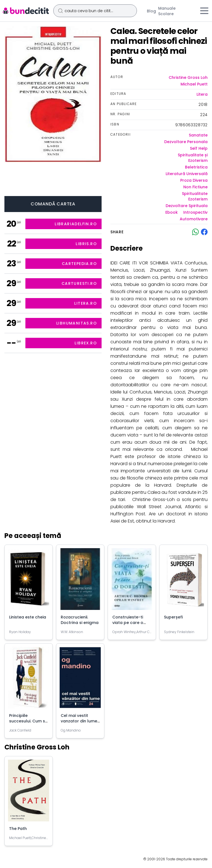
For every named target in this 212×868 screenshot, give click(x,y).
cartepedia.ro (79, 264)
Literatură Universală (187, 174)
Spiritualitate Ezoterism (195, 196)
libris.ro (86, 244)
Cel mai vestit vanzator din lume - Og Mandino (79, 721)
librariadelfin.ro (76, 224)
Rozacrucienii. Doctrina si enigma (80, 620)
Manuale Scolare (167, 11)
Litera (202, 94)
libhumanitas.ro (77, 323)
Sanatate (198, 135)
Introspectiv (195, 212)
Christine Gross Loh (188, 77)
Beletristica (196, 167)
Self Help (199, 148)
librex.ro (86, 343)
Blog (151, 11)
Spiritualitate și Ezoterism (193, 158)
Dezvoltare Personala (186, 142)
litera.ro (86, 303)
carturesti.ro (79, 283)
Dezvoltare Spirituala (187, 206)
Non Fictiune (195, 187)
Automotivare (194, 219)
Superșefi (173, 617)
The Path (18, 829)
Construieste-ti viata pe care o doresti (128, 623)
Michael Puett (194, 84)
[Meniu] (204, 11)
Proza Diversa (194, 180)
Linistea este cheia (28, 617)
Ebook (172, 212)
